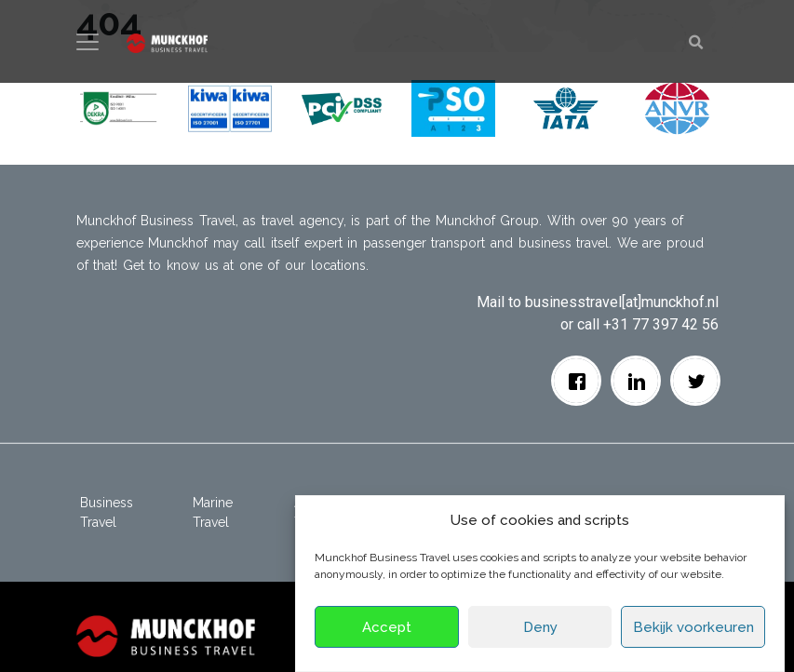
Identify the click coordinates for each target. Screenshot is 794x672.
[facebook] (577, 381)
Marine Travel (213, 512)
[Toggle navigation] (87, 42)
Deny (540, 627)
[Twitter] (696, 381)
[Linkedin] (636, 381)
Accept (387, 627)
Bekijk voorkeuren (693, 627)
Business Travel (107, 512)
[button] (118, 108)
